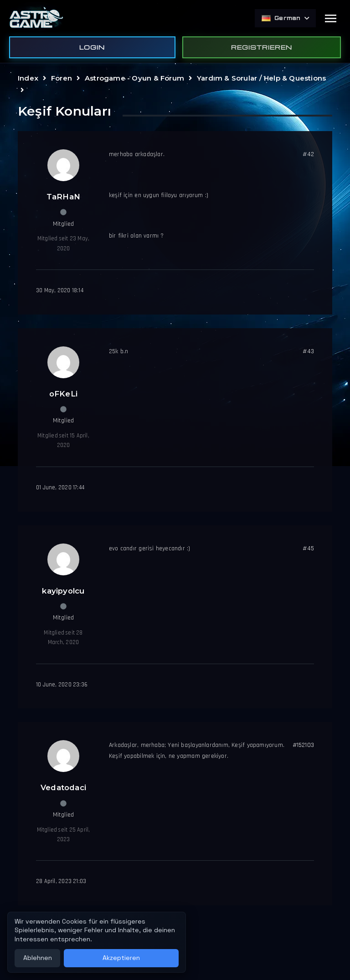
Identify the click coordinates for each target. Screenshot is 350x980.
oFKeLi (63, 394)
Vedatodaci (63, 787)
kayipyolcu (63, 591)
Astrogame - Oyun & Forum (134, 78)
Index (28, 78)
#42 (308, 154)
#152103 (303, 745)
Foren (62, 78)
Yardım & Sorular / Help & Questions (261, 78)
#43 (308, 351)
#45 (308, 548)
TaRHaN (63, 197)
